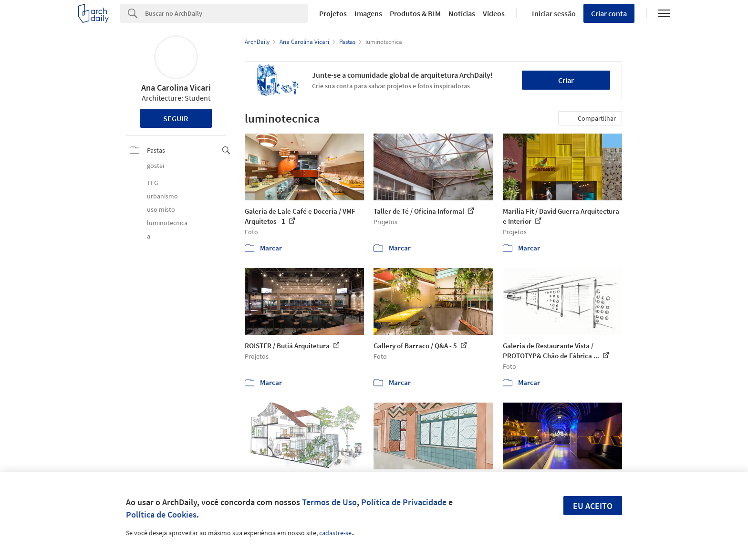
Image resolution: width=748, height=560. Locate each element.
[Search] (226, 13)
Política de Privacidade (404, 502)
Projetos (333, 13)
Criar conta (609, 13)
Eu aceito (593, 506)
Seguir (176, 118)
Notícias (462, 13)
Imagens (368, 13)
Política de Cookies (161, 514)
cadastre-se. (336, 533)
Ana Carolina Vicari (176, 88)
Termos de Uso (329, 502)
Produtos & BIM (415, 13)
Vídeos (494, 13)
